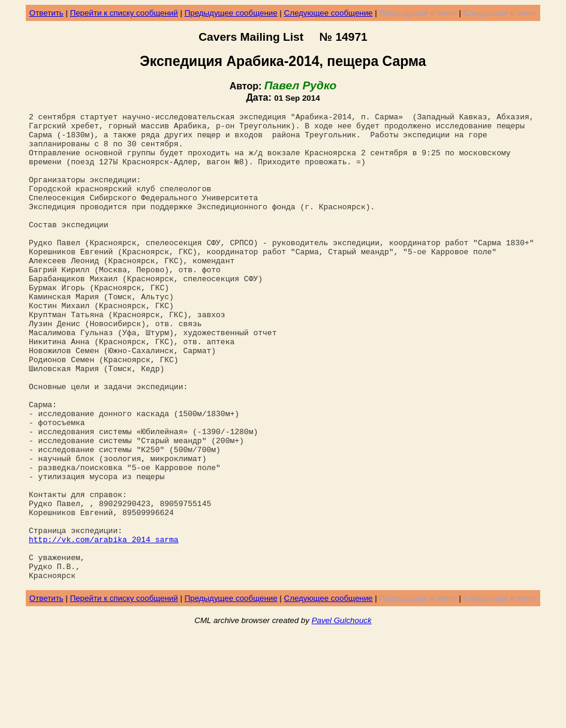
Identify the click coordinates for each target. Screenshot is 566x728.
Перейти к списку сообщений (124, 13)
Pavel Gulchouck (342, 714)
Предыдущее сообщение (231, 13)
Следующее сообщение (329, 13)
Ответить (46, 13)
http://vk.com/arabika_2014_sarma (104, 625)
